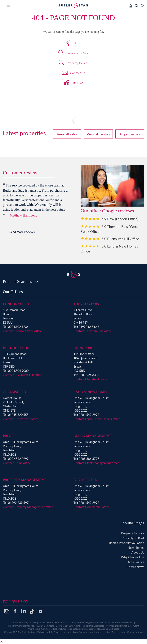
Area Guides (136, 562)
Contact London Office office (22, 331)
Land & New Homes (91, 392)
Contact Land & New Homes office (97, 419)
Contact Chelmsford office (21, 419)
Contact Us (73, 73)
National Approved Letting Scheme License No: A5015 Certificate (86, 629)
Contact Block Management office (96, 463)
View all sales (67, 134)
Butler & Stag (28, 632)
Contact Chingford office (90, 379)
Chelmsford (14, 392)
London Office (17, 304)
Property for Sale (74, 53)
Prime (8, 436)
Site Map (73, 83)
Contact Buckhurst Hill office (22, 375)
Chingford (84, 348)
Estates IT (99, 632)
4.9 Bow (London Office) (120, 219)
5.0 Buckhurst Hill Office (120, 239)
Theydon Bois (86, 304)
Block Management (92, 436)
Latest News (136, 567)
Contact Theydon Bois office (93, 331)
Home (73, 43)
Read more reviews (22, 232)
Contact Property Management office (28, 507)
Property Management (24, 480)
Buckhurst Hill (18, 348)
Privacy (121, 632)
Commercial (85, 480)
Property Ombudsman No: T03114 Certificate (31, 626)
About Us (138, 552)
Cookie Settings (135, 632)
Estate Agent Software (77, 632)
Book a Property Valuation (127, 543)
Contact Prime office (17, 463)
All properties (130, 134)
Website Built (44, 632)
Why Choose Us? (133, 557)
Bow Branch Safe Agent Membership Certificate (80, 626)
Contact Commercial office (91, 507)
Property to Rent (74, 63)
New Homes (136, 548)
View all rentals (98, 134)
